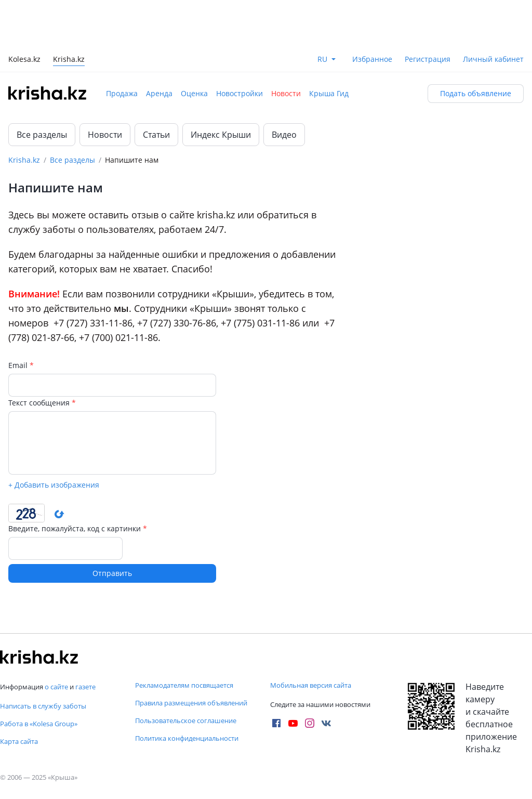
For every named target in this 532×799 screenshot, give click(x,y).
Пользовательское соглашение (186, 721)
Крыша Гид (329, 93)
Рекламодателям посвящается (184, 685)
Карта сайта (19, 741)
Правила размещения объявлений (191, 703)
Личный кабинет (493, 59)
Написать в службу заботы (43, 706)
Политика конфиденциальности (187, 738)
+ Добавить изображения (54, 484)
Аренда (159, 93)
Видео (284, 135)
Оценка (194, 93)
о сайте (56, 687)
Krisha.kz (24, 160)
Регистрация (428, 59)
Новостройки (240, 93)
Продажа (122, 93)
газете (85, 687)
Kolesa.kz (24, 60)
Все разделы (42, 135)
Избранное (372, 59)
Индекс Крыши (221, 135)
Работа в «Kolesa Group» (39, 724)
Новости (286, 93)
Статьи (156, 135)
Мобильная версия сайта (311, 685)
